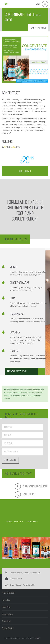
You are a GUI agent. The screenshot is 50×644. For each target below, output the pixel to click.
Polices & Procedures (8, 593)
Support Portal (16, 579)
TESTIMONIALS (32, 522)
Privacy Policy (6, 621)
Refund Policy (6, 607)
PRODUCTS (19, 522)
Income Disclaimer (7, 614)
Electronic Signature (8, 628)
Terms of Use (6, 600)
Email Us (32, 585)
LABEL (13, 146)
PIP (6, 146)
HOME (32, 28)
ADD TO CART (25, 170)
